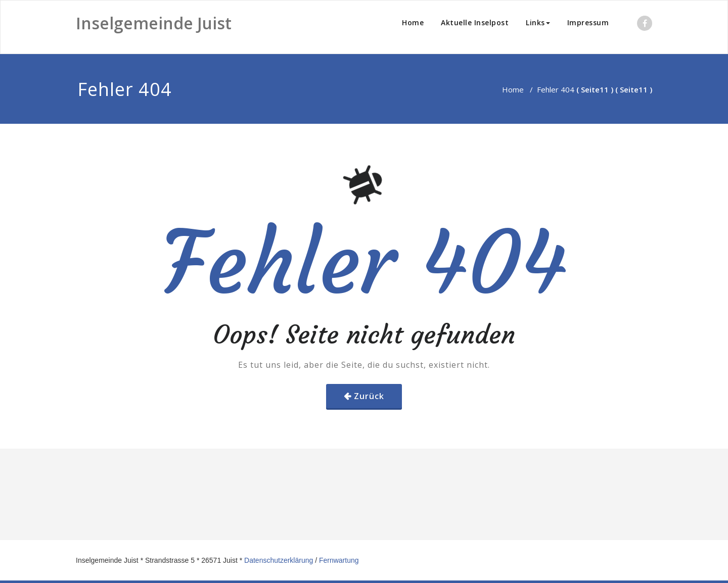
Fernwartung (339, 560)
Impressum (588, 22)
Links (538, 22)
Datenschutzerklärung (279, 560)
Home (413, 22)
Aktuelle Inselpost (475, 22)
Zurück (369, 396)
